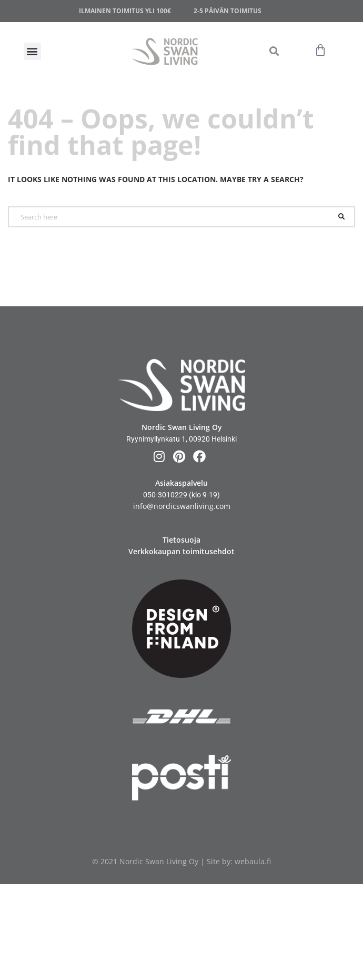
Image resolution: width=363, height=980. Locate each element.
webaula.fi (253, 861)
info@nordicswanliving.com (182, 506)
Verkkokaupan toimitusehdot (181, 551)
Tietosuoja (181, 540)
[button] (274, 51)
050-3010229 (165, 495)
